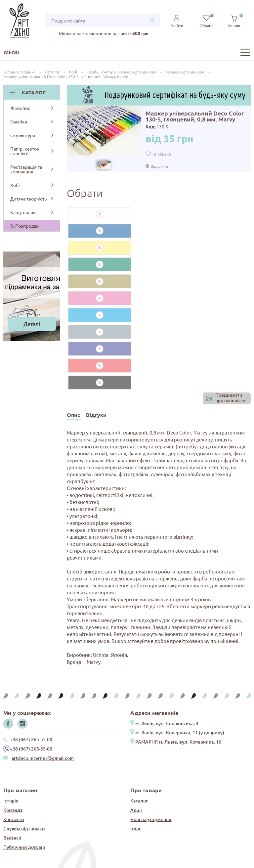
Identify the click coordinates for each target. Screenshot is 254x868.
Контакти (14, 735)
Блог (136, 744)
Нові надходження (151, 735)
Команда (13, 726)
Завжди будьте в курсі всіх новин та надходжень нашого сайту (120, 803)
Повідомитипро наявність (231, 314)
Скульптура (32, 135)
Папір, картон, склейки (32, 151)
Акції (136, 726)
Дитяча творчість (32, 199)
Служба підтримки (24, 744)
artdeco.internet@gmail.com (43, 674)
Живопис (32, 108)
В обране (162, 154)
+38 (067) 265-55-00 (31, 655)
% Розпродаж (25, 226)
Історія (11, 716)
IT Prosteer (240, 862)
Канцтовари (32, 212)
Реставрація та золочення (32, 169)
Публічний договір (24, 763)
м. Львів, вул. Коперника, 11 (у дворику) (180, 648)
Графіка (32, 121)
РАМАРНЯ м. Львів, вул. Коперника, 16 (178, 657)
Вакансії (12, 753)
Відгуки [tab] (96, 330)
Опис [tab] (73, 330)
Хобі (32, 185)
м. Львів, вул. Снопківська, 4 (167, 639)
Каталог (139, 716)
